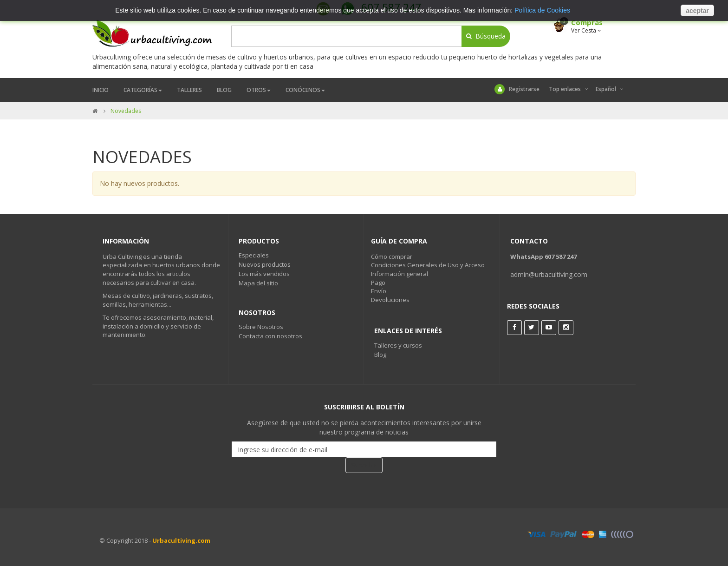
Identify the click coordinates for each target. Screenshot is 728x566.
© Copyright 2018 (123, 540)
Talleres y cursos (398, 345)
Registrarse (517, 89)
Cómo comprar (392, 257)
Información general (400, 274)
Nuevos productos (265, 264)
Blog (380, 355)
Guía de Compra (399, 241)
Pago (378, 283)
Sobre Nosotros (261, 327)
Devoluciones (390, 300)
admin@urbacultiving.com (549, 274)
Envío (379, 291)
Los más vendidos (264, 274)
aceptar (697, 11)
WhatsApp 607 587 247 (543, 257)
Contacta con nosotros (270, 336)
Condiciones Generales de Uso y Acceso (428, 265)
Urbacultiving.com (181, 540)
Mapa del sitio (258, 283)
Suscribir (364, 465)
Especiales (254, 255)
